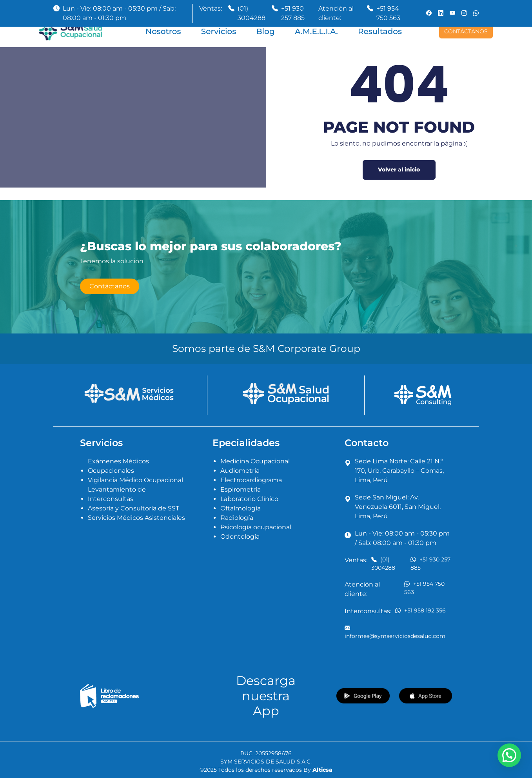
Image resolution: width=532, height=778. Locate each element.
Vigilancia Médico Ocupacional (135, 480)
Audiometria (240, 471)
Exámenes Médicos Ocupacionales (118, 466)
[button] (509, 755)
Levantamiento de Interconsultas (117, 494)
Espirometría (241, 489)
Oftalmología (241, 508)
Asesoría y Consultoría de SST (133, 508)
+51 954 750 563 (388, 13)
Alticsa (322, 770)
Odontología (240, 537)
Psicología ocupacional (256, 527)
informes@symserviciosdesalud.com (395, 632)
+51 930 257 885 (293, 13)
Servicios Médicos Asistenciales (136, 518)
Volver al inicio (399, 169)
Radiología (237, 518)
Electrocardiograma (251, 480)
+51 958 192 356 (420, 610)
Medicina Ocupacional (255, 461)
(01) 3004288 (251, 13)
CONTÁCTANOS (466, 31)
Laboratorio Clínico (249, 499)
